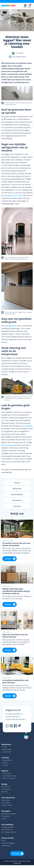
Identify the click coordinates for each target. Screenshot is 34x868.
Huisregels (6, 811)
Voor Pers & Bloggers (8, 843)
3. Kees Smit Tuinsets (8, 778)
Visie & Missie (6, 800)
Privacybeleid (6, 816)
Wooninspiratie (6, 789)
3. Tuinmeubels (6, 752)
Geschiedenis (6, 803)
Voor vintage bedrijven (9, 832)
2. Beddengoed (6, 749)
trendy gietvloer (11, 326)
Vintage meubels (7, 805)
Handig (4, 784)
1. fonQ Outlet (6, 773)
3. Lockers (5, 765)
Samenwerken (6, 846)
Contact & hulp (7, 838)
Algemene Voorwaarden (9, 814)
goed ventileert (27, 426)
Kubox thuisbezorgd (9, 445)
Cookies (4, 819)
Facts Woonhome (7, 830)
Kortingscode (6, 787)
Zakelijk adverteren (8, 827)
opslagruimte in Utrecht (14, 195)
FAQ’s (3, 841)
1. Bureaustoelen (7, 760)
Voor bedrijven (7, 824)
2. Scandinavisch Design (9, 776)
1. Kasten (4, 747)
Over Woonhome (8, 798)
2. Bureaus (5, 763)
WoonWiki (5, 792)
